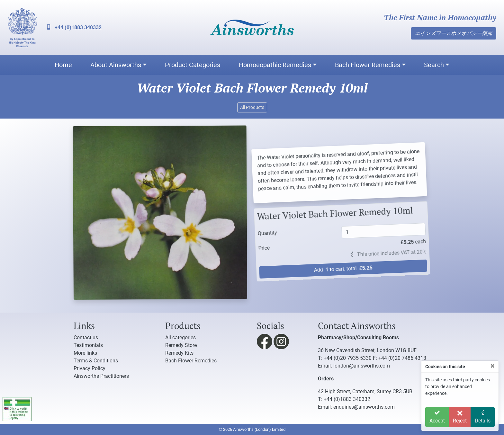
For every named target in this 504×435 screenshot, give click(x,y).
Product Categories (193, 65)
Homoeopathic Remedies (275, 65)
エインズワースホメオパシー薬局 (454, 33)
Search (434, 65)
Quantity (262, 232)
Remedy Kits (179, 353)
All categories (180, 337)
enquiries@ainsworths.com (364, 407)
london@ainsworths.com (362, 366)
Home (63, 65)
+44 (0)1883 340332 (74, 27)
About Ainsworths (116, 65)
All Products (252, 107)
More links (85, 353)
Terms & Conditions (96, 361)
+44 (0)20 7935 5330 (348, 358)
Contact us (86, 337)
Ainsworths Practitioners (101, 376)
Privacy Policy (90, 368)
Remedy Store (181, 345)
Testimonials (88, 345)
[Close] (493, 366)
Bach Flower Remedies (368, 65)
